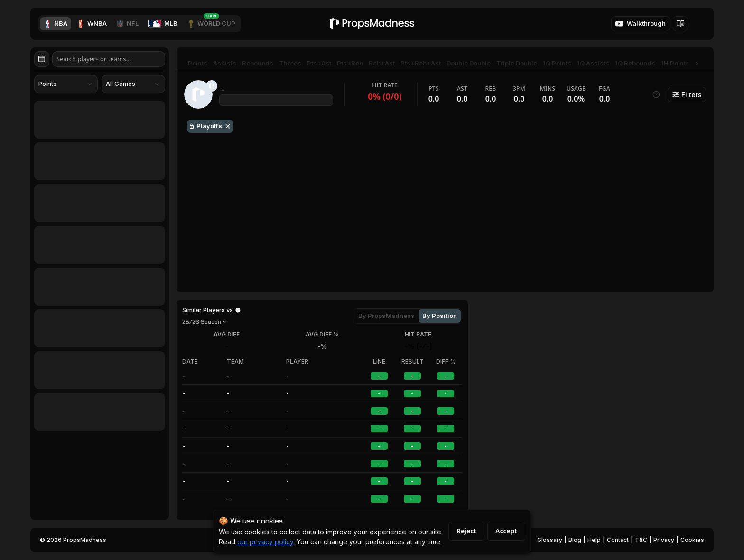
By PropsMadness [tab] (386, 316)
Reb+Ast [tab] (382, 63)
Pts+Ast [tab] (319, 63)
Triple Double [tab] (517, 63)
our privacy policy (265, 542)
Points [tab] (198, 63)
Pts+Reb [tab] (350, 63)
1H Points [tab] (675, 63)
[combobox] (66, 84)
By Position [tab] (440, 316)
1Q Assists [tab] (593, 63)
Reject (466, 531)
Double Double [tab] (469, 63)
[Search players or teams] (109, 59)
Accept (506, 531)
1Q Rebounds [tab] (635, 63)
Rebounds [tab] (258, 63)
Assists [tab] (225, 63)
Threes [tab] (290, 63)
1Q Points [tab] (557, 63)
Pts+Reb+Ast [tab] (421, 63)
